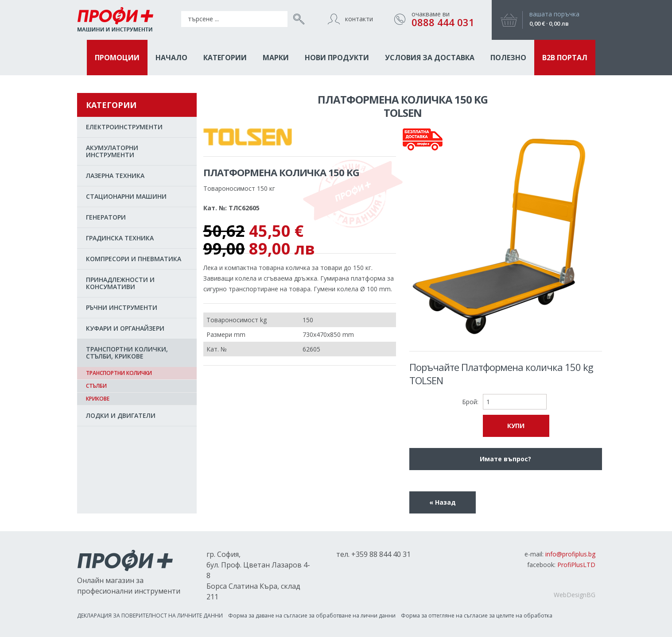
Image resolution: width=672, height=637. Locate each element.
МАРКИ (276, 58)
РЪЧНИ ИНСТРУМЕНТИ (122, 307)
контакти (359, 19)
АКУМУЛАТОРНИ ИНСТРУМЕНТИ (112, 151)
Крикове (98, 399)
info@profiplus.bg (570, 554)
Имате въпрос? (505, 459)
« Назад (443, 502)
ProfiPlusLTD (576, 565)
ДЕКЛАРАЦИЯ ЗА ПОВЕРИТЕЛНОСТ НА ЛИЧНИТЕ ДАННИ (150, 616)
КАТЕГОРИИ (225, 58)
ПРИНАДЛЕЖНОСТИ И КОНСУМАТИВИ (120, 283)
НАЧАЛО (171, 58)
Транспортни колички (119, 373)
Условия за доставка (430, 58)
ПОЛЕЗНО (508, 58)
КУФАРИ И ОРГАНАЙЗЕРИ (125, 328)
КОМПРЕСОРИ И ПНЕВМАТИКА (134, 259)
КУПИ (516, 426)
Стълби (96, 386)
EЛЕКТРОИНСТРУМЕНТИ (124, 127)
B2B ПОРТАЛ (565, 58)
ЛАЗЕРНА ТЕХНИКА (115, 176)
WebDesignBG (575, 595)
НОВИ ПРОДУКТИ (337, 58)
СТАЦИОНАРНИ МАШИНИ (126, 196)
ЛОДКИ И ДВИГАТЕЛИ (121, 415)
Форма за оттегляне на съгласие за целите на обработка (477, 616)
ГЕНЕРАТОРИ (106, 217)
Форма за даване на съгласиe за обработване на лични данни (312, 616)
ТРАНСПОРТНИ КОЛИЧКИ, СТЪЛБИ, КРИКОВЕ (127, 353)
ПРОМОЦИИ (117, 58)
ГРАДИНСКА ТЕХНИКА (120, 238)
